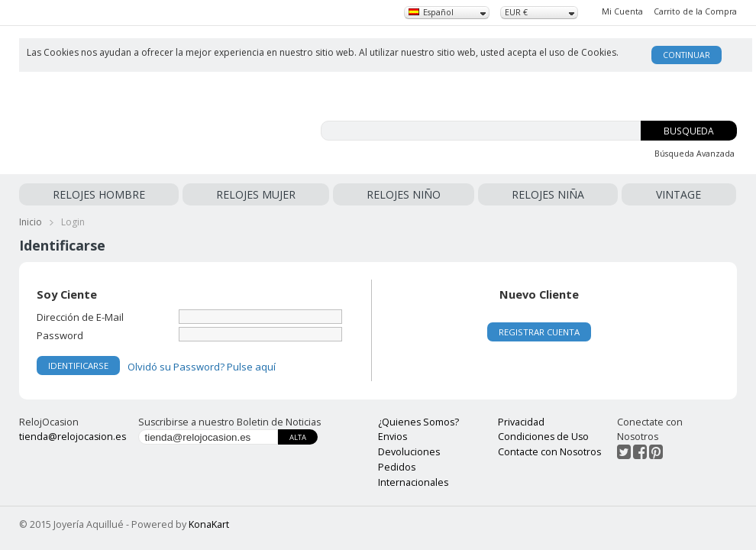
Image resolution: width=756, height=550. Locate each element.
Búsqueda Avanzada (695, 154)
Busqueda (689, 131)
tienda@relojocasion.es (73, 437)
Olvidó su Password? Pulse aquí (202, 367)
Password (60, 335)
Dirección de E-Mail (80, 317)
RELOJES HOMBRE (99, 194)
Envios (393, 437)
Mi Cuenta (622, 11)
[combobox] (447, 13)
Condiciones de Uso (543, 437)
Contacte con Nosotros (549, 452)
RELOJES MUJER (258, 194)
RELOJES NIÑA (551, 194)
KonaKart (209, 524)
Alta (298, 437)
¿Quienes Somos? (418, 422)
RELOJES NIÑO (407, 194)
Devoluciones (409, 452)
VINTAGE (680, 194)
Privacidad (521, 422)
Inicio (31, 222)
